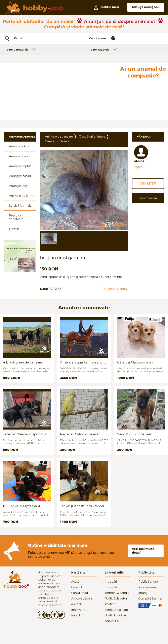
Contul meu (79, 593)
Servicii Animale (20, 206)
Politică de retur (116, 598)
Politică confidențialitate (116, 607)
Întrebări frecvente (112, 584)
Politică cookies (116, 615)
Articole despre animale (82, 601)
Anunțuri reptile (20, 166)
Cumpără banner (150, 598)
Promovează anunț (147, 590)
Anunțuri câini (19, 146)
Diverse (14, 229)
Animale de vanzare (59, 137)
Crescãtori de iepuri (59, 141)
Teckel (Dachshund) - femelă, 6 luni (83, 506)
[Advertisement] (59, 91)
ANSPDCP (112, 621)
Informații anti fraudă (81, 613)
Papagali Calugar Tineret (80, 434)
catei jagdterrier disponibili (25, 434)
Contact (77, 587)
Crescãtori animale (92, 137)
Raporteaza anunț (115, 289)
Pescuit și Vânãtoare (16, 217)
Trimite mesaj (148, 198)
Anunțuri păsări (20, 176)
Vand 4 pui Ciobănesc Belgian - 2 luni (135, 434)
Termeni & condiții (118, 593)
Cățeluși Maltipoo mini (135, 362)
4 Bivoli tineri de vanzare (23, 362)
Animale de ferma (22, 196)
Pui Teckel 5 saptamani (21, 506)
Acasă (75, 582)
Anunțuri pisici (19, 156)
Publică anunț (148, 582)
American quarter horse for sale (82, 362)
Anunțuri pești (19, 186)
